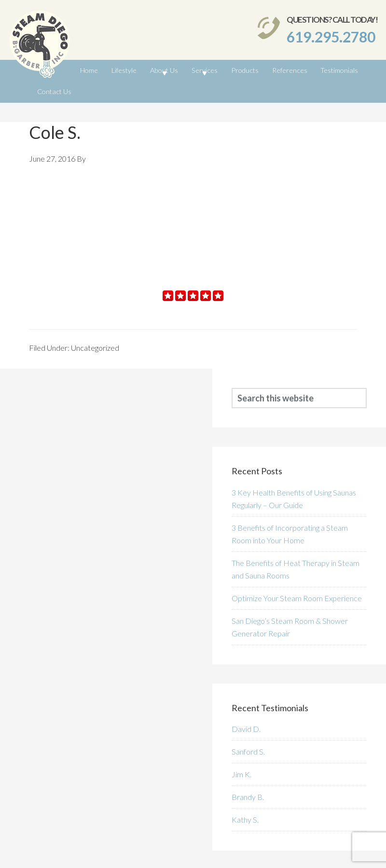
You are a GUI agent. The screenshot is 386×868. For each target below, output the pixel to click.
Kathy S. (245, 792)
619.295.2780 (331, 37)
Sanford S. (248, 724)
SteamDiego (40, 47)
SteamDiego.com (71, 856)
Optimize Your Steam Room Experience (297, 571)
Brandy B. (248, 770)
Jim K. (241, 747)
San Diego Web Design (344, 856)
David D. (246, 702)
